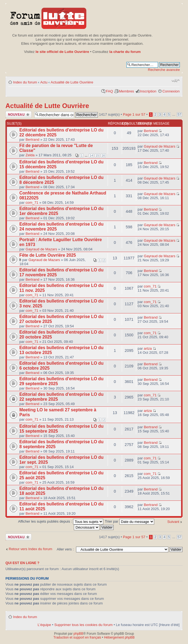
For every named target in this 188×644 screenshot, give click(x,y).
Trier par (130, 521)
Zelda (30, 155)
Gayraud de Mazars (160, 146)
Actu (44, 82)
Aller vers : (65, 549)
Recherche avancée (164, 70)
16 (103, 155)
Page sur (134, 114)
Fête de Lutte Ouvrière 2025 (48, 255)
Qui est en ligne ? (22, 563)
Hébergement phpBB (119, 637)
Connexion (171, 91)
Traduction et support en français (77, 637)
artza (148, 348)
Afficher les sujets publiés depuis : (61, 521)
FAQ (109, 91)
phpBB (78, 634)
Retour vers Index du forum (31, 549)
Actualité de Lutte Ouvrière (72, 82)
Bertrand (33, 140)
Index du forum (25, 82)
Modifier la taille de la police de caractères (176, 80)
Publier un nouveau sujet (19, 114)
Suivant (173, 522)
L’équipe (44, 625)
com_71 (32, 203)
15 (97, 155)
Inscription (148, 91)
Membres (127, 91)
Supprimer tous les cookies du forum (83, 625)
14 (91, 155)
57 (179, 115)
